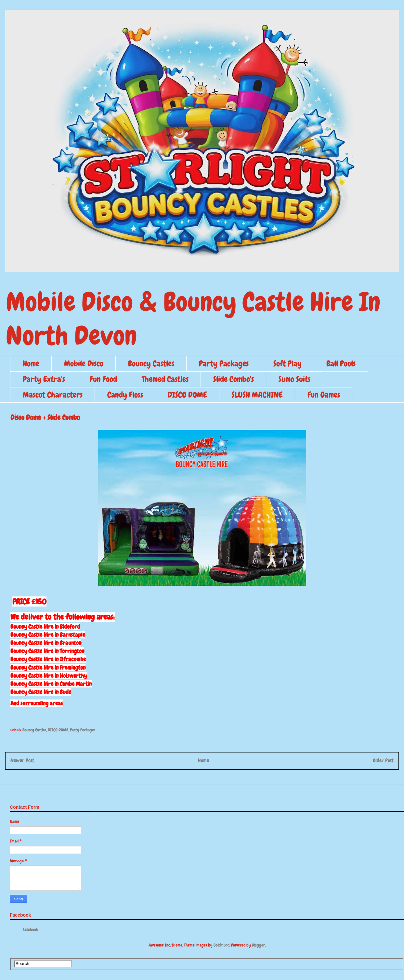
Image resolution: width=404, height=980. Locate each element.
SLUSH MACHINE (257, 395)
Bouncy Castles (151, 364)
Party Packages (224, 364)
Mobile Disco (84, 364)
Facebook (30, 929)
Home (31, 364)
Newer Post (22, 761)
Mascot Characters (53, 395)
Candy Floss (125, 395)
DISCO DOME (187, 395)
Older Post (383, 761)
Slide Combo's (234, 379)
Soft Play (287, 364)
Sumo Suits (294, 379)
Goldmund (222, 945)
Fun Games (324, 395)
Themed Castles (165, 379)
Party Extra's (44, 379)
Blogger (258, 945)
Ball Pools (341, 364)
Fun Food (103, 379)
